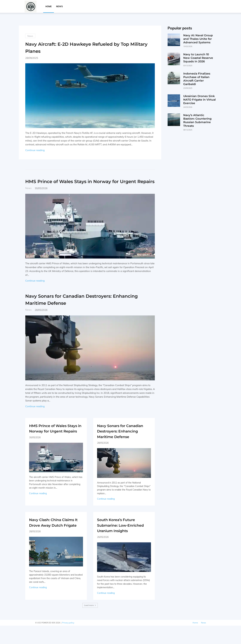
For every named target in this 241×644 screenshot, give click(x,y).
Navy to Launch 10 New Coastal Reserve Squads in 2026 (198, 58)
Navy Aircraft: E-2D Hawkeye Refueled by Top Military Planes (89, 47)
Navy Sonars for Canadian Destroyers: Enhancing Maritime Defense (84, 306)
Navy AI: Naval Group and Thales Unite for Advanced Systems (198, 39)
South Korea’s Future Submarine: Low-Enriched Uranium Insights (123, 541)
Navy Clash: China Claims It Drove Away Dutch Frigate (55, 538)
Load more (90, 624)
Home (49, 6)
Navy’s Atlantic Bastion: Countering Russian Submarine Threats (197, 120)
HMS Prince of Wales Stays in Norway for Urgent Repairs (89, 185)
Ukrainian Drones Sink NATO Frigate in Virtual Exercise (200, 100)
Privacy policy (68, 641)
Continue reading (35, 151)
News (59, 6)
